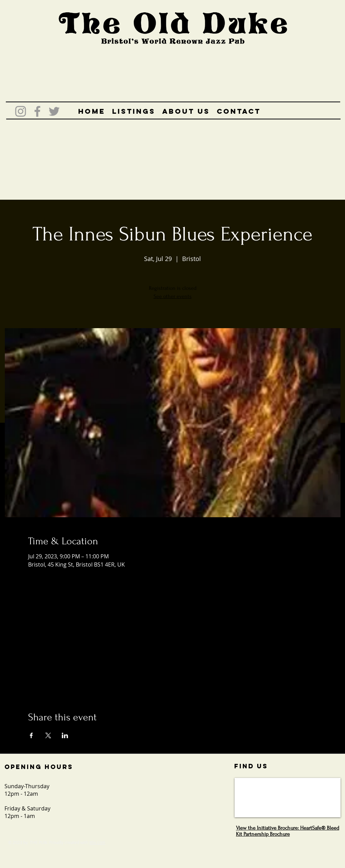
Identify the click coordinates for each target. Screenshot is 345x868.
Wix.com (97, 842)
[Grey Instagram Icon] (21, 111)
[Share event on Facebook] (31, 735)
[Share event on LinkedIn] (65, 735)
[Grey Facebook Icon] (37, 111)
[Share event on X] (48, 735)
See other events (173, 296)
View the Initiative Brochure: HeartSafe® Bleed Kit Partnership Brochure (288, 831)
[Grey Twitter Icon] (54, 111)
